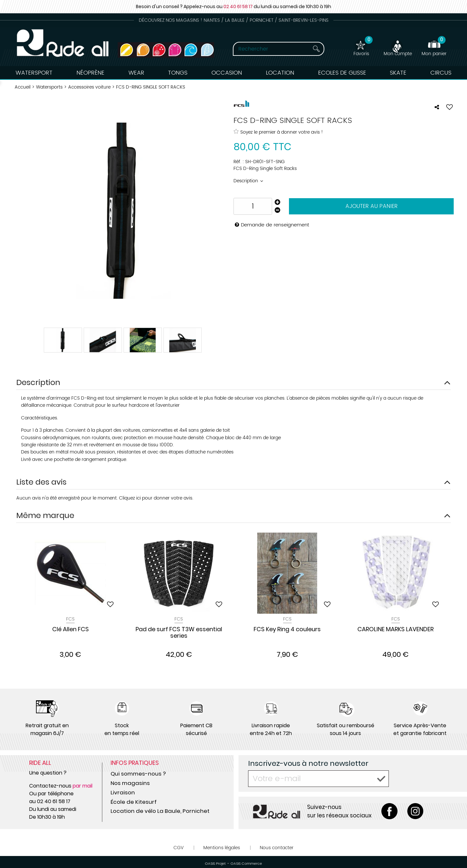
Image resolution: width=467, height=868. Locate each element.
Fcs (70, 619)
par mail (83, 786)
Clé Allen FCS (71, 630)
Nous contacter (277, 848)
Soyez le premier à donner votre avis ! (278, 132)
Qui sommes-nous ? (138, 774)
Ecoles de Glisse (342, 73)
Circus (441, 73)
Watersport (34, 73)
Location (280, 73)
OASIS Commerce (246, 864)
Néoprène (90, 73)
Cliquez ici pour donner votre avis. (156, 498)
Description (246, 181)
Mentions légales (222, 848)
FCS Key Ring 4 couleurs (287, 630)
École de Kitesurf (134, 802)
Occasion (227, 73)
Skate (398, 73)
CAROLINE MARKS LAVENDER (395, 630)
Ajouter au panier (371, 206)
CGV (179, 848)
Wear (136, 73)
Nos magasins (130, 783)
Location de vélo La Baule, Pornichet (160, 811)
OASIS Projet (215, 864)
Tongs (178, 73)
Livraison (123, 792)
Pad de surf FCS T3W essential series (179, 633)
